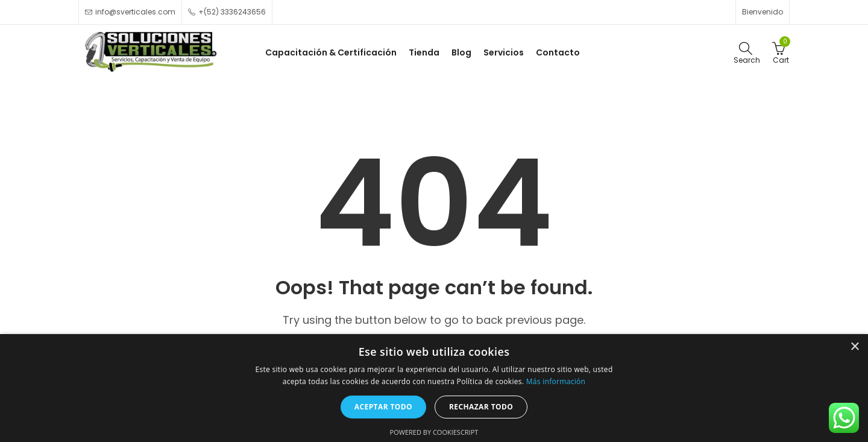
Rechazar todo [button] (481, 407)
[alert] (434, 388)
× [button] (854, 347)
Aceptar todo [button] (383, 407)
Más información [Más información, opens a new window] (556, 381)
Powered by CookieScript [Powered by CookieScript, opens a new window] (434, 432)
